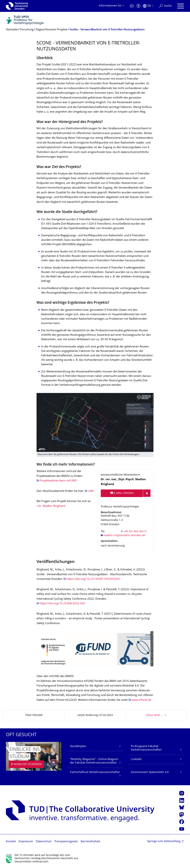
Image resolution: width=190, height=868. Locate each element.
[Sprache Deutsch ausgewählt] (148, 6)
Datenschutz (44, 842)
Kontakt (11, 842)
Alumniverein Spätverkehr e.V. (150, 772)
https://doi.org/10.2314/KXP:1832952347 (93, 579)
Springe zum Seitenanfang (164, 841)
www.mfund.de (141, 700)
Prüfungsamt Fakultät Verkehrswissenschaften (146, 748)
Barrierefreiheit (90, 842)
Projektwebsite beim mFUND (58, 481)
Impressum (26, 842)
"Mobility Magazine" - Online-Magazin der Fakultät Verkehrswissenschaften (94, 761)
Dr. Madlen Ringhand (52, 506)
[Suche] (165, 6)
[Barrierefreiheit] (138, 6)
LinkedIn (136, 759)
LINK (91, 491)
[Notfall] (132, 6)
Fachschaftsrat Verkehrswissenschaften (95, 772)
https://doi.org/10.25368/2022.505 (62, 604)
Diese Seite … (154, 715)
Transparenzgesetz (66, 842)
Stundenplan (78, 746)
